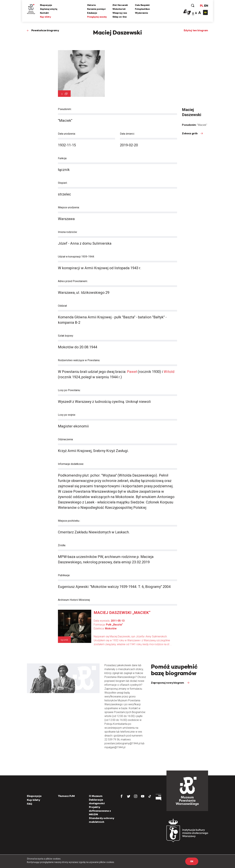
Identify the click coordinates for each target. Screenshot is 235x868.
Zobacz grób (190, 133)
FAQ (30, 804)
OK (192, 861)
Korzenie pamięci (96, 9)
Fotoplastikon (142, 9)
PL (202, 6)
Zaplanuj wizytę (49, 9)
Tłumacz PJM (66, 796)
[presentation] (8, 393)
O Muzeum (96, 796)
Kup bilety (46, 17)
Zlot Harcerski (120, 5)
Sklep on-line (119, 17)
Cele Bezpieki (142, 5)
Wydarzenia (141, 13)
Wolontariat (119, 9)
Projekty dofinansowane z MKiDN (100, 811)
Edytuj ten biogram (196, 30)
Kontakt (44, 13)
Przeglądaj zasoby (97, 17)
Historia (91, 5)
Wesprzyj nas (120, 13)
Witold (169, 372)
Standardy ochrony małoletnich (102, 820)
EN (206, 6)
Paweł (132, 372)
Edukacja (92, 13)
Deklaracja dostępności (97, 802)
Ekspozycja (46, 5)
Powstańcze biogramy (45, 30)
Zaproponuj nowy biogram (168, 683)
